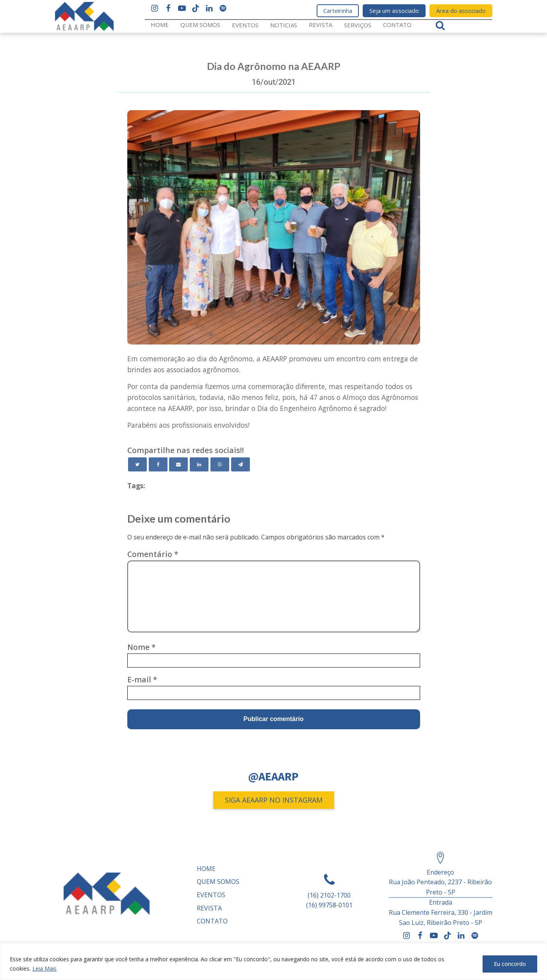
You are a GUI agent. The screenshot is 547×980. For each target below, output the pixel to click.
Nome (142, 647)
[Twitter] (137, 464)
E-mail (142, 679)
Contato (397, 25)
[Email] (178, 464)
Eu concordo (510, 964)
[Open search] (440, 25)
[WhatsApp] (220, 464)
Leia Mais (45, 968)
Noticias (284, 25)
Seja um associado (394, 11)
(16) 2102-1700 (329, 895)
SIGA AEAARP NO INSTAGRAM (274, 800)
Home (160, 25)
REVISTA (321, 25)
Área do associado (461, 11)
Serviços (358, 25)
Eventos (245, 25)
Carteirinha (338, 11)
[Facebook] (158, 464)
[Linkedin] (199, 464)
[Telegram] (241, 464)
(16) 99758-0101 (329, 905)
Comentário (153, 554)
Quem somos (200, 25)
